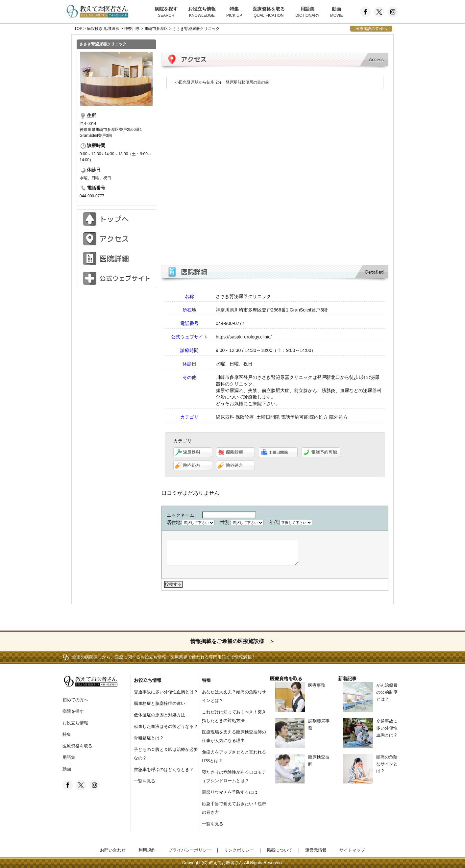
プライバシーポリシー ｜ (192, 850)
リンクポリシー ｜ (241, 850)
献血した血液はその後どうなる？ (166, 726)
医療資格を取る (269, 13)
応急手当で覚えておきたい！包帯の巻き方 (234, 808)
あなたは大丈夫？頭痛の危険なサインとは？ (234, 696)
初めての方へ (75, 700)
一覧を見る (145, 781)
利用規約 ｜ (149, 850)
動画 (337, 13)
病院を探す (166, 13)
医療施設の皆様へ (371, 29)
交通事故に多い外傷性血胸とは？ (166, 692)
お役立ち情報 (202, 13)
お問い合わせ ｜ (117, 850)
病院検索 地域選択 (103, 29)
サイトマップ (350, 850)
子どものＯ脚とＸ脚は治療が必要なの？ (166, 754)
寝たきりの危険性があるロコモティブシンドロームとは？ (234, 776)
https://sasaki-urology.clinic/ (244, 337)
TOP (78, 29)
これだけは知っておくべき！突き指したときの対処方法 (234, 716)
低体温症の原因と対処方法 (159, 715)
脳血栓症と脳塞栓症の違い (159, 703)
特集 (234, 13)
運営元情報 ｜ (318, 850)
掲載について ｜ (282, 850)
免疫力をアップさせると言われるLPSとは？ (234, 756)
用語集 (307, 13)
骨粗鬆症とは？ (149, 738)
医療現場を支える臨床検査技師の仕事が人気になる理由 (234, 736)
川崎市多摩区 (156, 29)
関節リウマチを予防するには (230, 792)
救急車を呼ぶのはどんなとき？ (164, 769)
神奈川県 (132, 29)
